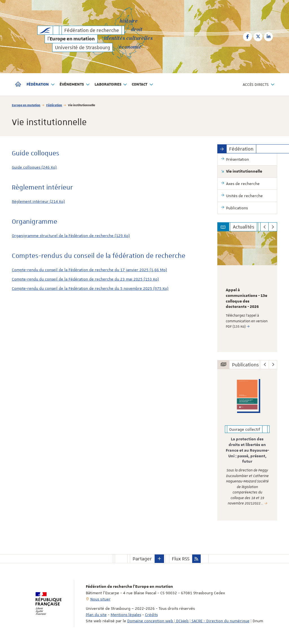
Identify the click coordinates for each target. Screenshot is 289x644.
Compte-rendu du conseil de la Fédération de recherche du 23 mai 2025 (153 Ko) (85, 279)
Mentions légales (126, 615)
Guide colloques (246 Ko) (34, 167)
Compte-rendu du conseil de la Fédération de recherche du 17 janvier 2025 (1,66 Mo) (89, 270)
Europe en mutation (26, 105)
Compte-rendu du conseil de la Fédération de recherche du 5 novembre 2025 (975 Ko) (90, 288)
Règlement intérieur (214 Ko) (38, 201)
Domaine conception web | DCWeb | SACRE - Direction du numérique (188, 621)
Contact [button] (143, 85)
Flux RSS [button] (181, 559)
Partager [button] (142, 559)
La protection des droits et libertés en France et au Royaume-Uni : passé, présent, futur (247, 450)
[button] (159, 559)
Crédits (151, 615)
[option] (247, 292)
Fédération (54, 105)
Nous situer (100, 599)
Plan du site (96, 615)
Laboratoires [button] (111, 85)
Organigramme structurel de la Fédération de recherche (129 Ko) (71, 236)
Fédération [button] (41, 85)
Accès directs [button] (259, 85)
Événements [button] (75, 85)
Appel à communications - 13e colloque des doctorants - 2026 (247, 298)
